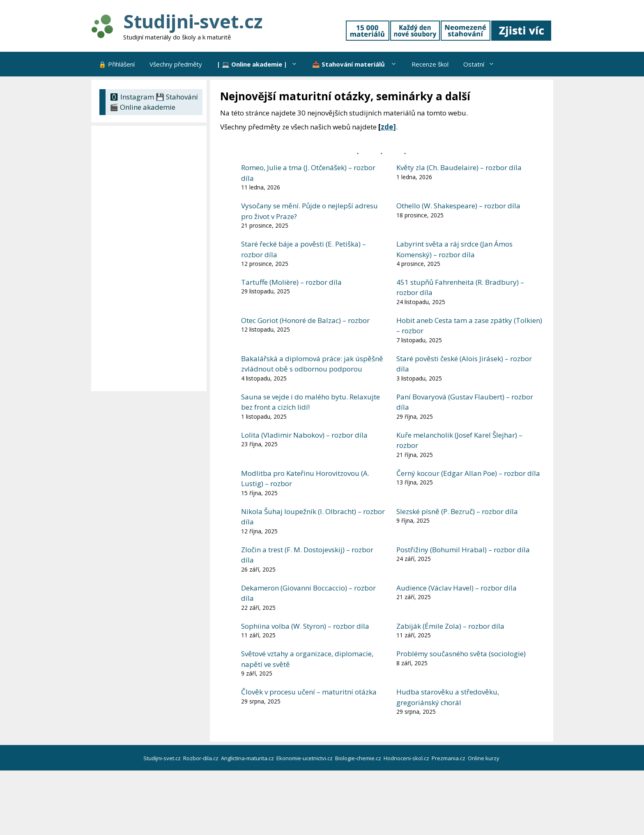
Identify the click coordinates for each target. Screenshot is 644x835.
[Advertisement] (151, 258)
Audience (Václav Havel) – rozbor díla (457, 588)
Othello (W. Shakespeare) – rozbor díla (458, 206)
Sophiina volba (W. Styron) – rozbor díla (305, 626)
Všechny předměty (176, 64)
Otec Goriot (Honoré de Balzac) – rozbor (305, 320)
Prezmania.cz (449, 758)
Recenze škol (430, 64)
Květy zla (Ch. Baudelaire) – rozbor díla (459, 167)
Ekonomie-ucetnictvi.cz (305, 758)
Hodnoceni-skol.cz (407, 758)
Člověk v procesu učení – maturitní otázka (309, 692)
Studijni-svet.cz (193, 21)
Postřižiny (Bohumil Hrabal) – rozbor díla (463, 550)
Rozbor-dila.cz (201, 758)
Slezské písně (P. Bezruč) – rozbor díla (457, 511)
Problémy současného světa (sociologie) (461, 654)
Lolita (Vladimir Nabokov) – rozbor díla (304, 435)
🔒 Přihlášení (117, 64)
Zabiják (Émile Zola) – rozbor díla (450, 626)
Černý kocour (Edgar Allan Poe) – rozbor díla (468, 473)
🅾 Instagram (132, 97)
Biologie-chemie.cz (359, 758)
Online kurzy (484, 758)
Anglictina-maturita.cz (248, 758)
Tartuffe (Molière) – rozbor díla (291, 282)
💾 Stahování (177, 97)
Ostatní (483, 64)
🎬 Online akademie (143, 107)
